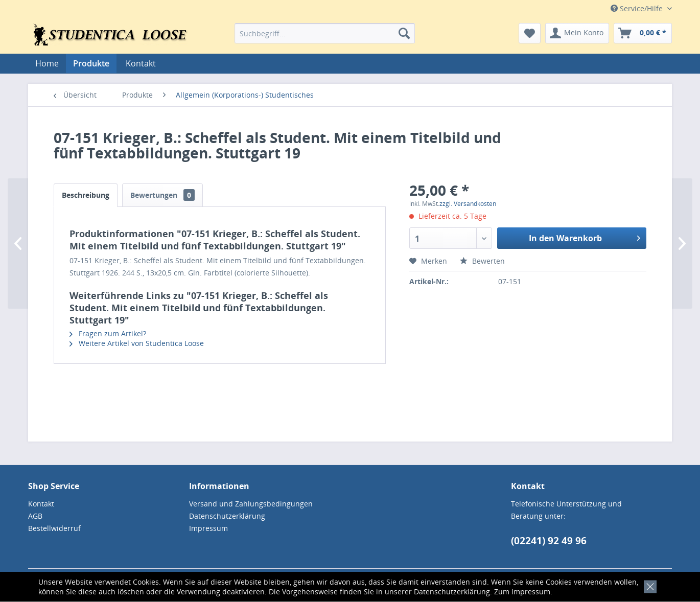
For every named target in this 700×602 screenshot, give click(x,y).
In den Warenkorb (585, 237)
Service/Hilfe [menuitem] (638, 8)
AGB (35, 516)
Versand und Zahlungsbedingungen (251, 504)
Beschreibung (86, 195)
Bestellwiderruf (54, 528)
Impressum (531, 592)
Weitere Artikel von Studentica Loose (137, 343)
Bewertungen (162, 195)
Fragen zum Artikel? (108, 333)
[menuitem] (325, 33)
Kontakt (141, 63)
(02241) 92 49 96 (549, 541)
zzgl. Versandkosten (468, 204)
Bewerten (482, 261)
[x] (648, 585)
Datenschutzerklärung (452, 592)
